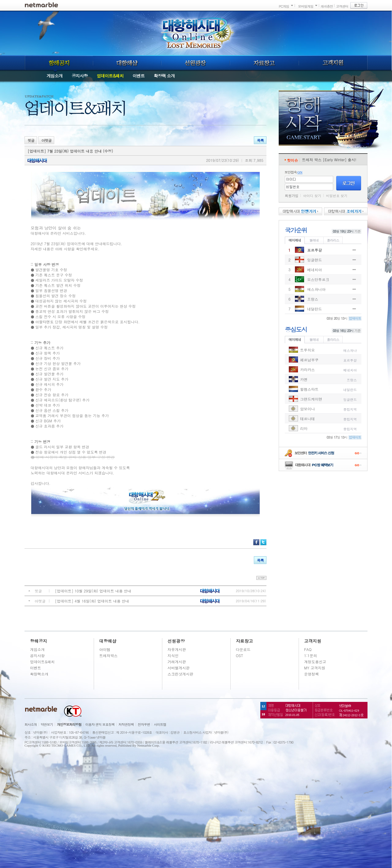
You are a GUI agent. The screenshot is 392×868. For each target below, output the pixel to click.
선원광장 (195, 63)
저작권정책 (126, 724)
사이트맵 (160, 724)
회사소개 (31, 724)
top (261, 578)
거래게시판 (177, 662)
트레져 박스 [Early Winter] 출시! (329, 160)
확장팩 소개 (164, 76)
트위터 (263, 542)
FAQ (308, 649)
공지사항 (80, 76)
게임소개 (55, 76)
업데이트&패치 (110, 76)
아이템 (105, 649)
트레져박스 (108, 655)
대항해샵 (127, 63)
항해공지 (59, 63)
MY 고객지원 (315, 668)
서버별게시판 (179, 668)
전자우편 (144, 724)
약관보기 (47, 724)
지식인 (173, 655)
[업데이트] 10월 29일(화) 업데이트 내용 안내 (93, 591)
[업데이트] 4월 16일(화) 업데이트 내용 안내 (92, 601)
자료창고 (264, 63)
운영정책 (311, 674)
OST (239, 655)
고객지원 (333, 63)
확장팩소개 (39, 674)
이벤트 (139, 76)
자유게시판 (177, 649)
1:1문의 (311, 655)
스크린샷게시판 (180, 674)
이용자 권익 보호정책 (100, 724)
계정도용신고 (315, 662)
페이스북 (256, 542)
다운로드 (243, 649)
